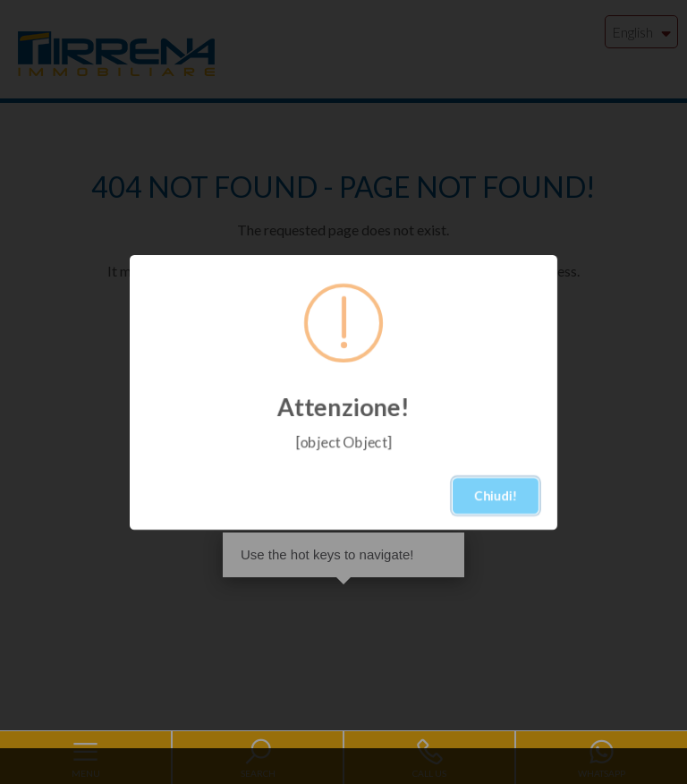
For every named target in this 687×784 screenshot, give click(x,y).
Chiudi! (496, 495)
